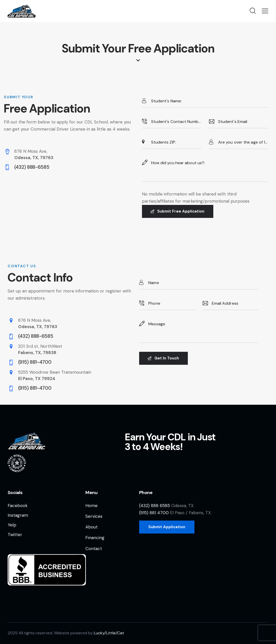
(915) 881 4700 (154, 513)
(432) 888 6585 (155, 506)
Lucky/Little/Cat (109, 633)
